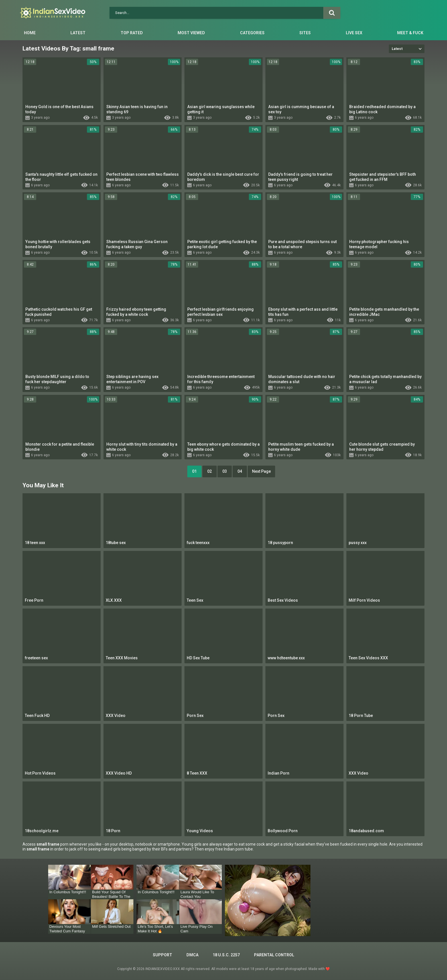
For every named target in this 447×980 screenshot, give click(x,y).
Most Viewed (191, 33)
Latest (78, 33)
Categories (252, 33)
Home (30, 33)
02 (210, 471)
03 (225, 471)
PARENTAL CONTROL (274, 955)
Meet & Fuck (410, 33)
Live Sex (354, 33)
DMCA (192, 955)
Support (162, 955)
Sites (305, 33)
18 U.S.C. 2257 (226, 955)
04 (240, 471)
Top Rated (132, 33)
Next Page (261, 471)
